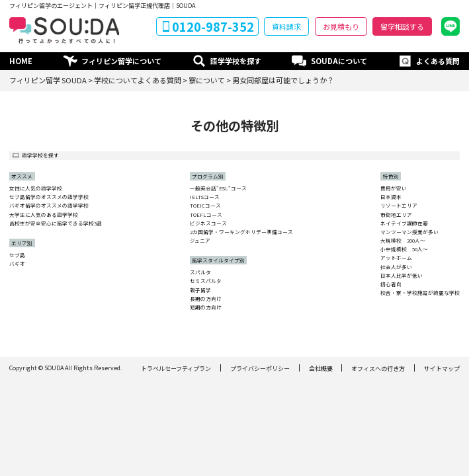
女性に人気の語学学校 (36, 188)
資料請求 (286, 26)
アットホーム (396, 258)
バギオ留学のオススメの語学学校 (49, 206)
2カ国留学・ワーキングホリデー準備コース (241, 232)
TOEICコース (205, 206)
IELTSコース (205, 197)
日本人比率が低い (402, 276)
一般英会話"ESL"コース (218, 188)
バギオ (17, 264)
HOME (21, 61)
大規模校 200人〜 (403, 241)
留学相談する (402, 26)
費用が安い (394, 188)
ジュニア (200, 241)
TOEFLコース (206, 215)
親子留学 (200, 290)
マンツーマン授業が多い (409, 232)
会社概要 (321, 369)
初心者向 (391, 284)
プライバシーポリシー (260, 369)
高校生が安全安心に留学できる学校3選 (56, 223)
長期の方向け (206, 299)
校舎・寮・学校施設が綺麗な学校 (420, 293)
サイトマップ (442, 369)
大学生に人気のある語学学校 (44, 215)
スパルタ (200, 272)
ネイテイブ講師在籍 (404, 223)
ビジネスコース (208, 223)
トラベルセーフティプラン (176, 369)
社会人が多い (396, 267)
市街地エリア (396, 215)
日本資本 (391, 197)
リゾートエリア (399, 206)
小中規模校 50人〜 (404, 249)
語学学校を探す (236, 61)
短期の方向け (206, 307)
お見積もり (341, 26)
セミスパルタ (206, 281)
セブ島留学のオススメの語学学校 (49, 197)
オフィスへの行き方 (378, 369)
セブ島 (17, 255)
